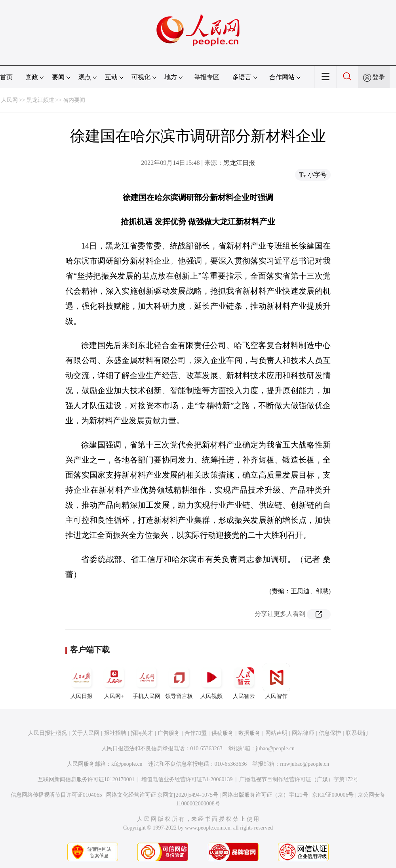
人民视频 (211, 681)
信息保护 (330, 733)
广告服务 (169, 733)
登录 (379, 77)
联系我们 (357, 733)
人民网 (10, 100)
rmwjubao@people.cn (305, 764)
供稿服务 (223, 733)
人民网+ (114, 681)
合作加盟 (196, 733)
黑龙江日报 (239, 163)
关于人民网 (86, 733)
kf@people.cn (127, 764)
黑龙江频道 (40, 100)
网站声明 (276, 733)
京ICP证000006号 (333, 795)
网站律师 (303, 733)
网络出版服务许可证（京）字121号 (265, 795)
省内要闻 (74, 100)
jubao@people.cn (275, 749)
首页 (6, 77)
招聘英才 (142, 733)
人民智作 (276, 681)
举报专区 (207, 77)
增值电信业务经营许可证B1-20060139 (187, 779)
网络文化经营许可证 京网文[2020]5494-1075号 (162, 795)
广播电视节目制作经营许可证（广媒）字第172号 (299, 779)
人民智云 (244, 681)
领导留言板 (179, 681)
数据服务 (249, 733)
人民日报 (82, 681)
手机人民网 (147, 681)
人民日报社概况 (48, 733)
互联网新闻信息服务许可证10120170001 (86, 779)
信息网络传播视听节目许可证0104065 (56, 795)
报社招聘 (115, 733)
